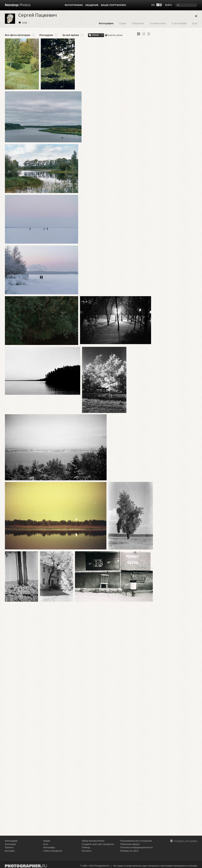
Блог (46, 844)
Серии (123, 23)
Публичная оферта (130, 844)
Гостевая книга (158, 23)
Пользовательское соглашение (136, 841)
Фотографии (74, 5)
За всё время (71, 35)
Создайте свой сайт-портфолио (98, 844)
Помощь (86, 847)
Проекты (9, 847)
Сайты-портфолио (53, 851)
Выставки (10, 851)
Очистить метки (115, 35)
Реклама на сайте (129, 851)
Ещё (195, 23)
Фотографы (49, 847)
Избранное (138, 23)
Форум (47, 841)
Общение (92, 5)
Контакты (86, 851)
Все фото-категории (18, 35)
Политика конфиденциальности (137, 847)
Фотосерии (10, 844)
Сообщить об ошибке (185, 841)
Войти (169, 5)
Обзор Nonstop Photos (93, 841)
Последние (46, 35)
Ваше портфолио (114, 5)
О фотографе (179, 23)
